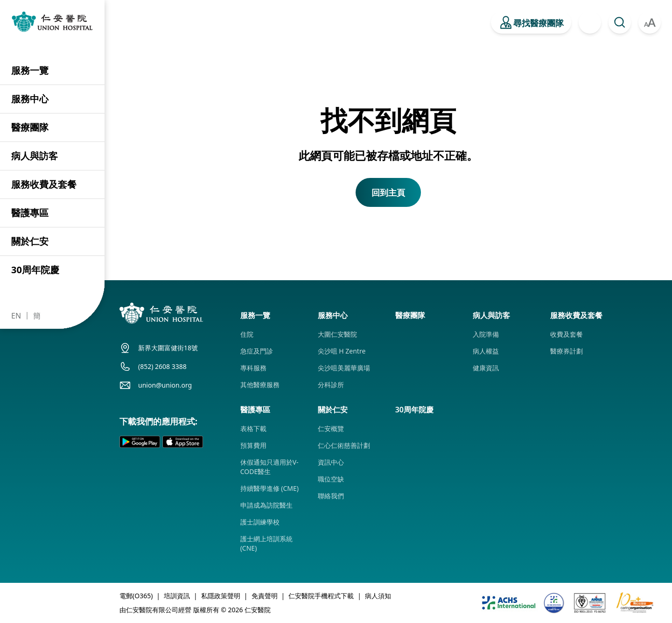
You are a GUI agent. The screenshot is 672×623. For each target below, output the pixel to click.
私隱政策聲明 (221, 596)
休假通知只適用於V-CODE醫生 (269, 467)
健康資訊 (486, 368)
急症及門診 (257, 351)
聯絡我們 (331, 496)
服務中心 (30, 99)
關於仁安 (30, 241)
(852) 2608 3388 (162, 366)
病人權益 (486, 351)
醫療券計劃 (567, 351)
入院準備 (486, 334)
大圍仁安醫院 (337, 334)
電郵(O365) (136, 596)
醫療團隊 (30, 127)
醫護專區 (30, 213)
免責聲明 (265, 596)
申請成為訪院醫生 (266, 505)
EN (16, 316)
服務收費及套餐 (44, 184)
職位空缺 (331, 479)
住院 (247, 334)
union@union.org (165, 385)
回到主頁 (388, 192)
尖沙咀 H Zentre (342, 351)
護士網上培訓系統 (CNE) (266, 543)
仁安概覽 (331, 428)
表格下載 (253, 428)
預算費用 (253, 445)
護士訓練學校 (260, 522)
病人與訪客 (35, 156)
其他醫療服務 (260, 385)
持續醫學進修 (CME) (269, 488)
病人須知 (378, 596)
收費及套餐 (567, 334)
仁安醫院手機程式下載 (321, 596)
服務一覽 (30, 70)
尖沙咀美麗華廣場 (344, 368)
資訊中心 (331, 462)
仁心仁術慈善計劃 (344, 445)
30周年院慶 (35, 270)
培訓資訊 (177, 596)
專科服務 (253, 368)
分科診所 (331, 385)
